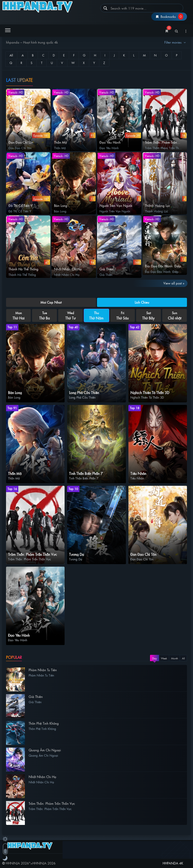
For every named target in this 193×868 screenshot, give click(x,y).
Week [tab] (164, 658)
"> (31, 863)
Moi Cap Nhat (51, 302)
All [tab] (183, 658)
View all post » (174, 283)
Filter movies (176, 42)
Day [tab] (155, 658)
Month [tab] (175, 658)
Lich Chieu (142, 302)
